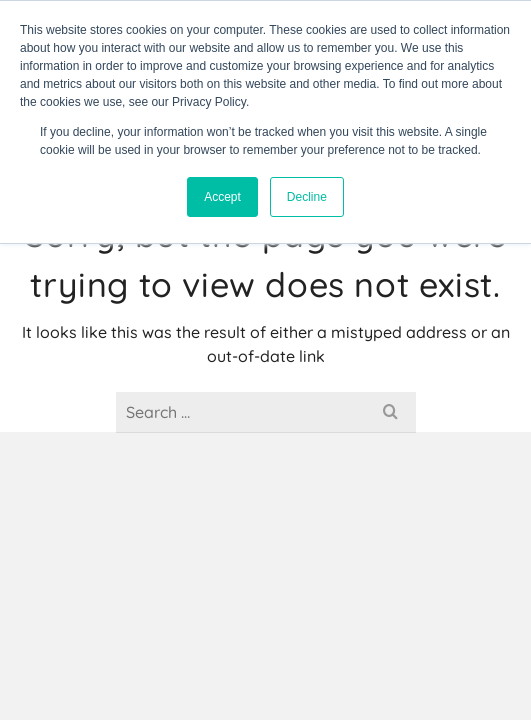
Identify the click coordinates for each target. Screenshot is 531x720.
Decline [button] (307, 197)
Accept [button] (222, 197)
